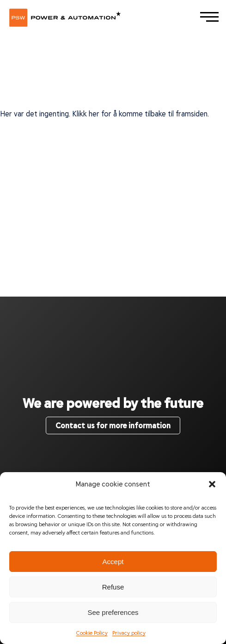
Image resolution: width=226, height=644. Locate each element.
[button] (212, 484)
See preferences (113, 612)
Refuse (113, 587)
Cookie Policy (92, 632)
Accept (113, 562)
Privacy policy (129, 632)
